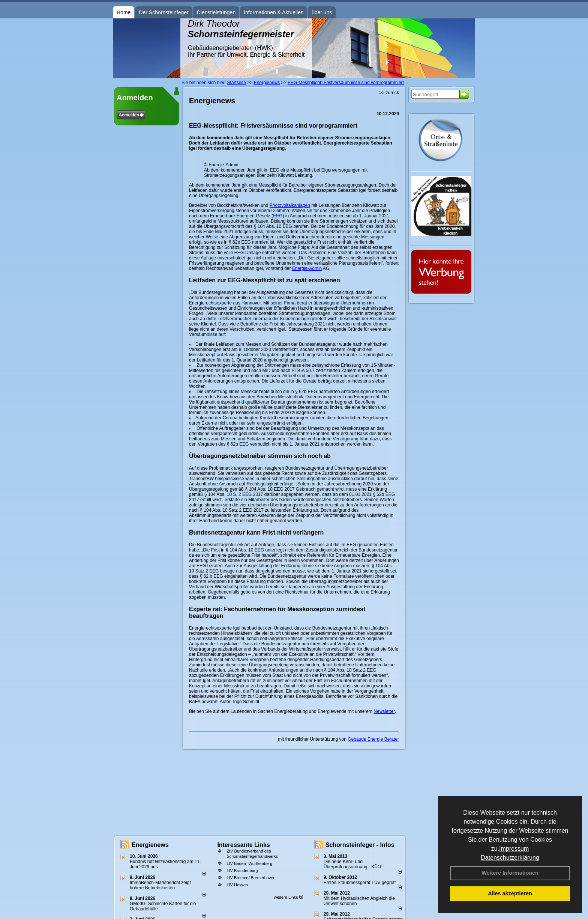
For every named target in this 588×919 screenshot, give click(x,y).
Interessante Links (244, 845)
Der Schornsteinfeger (163, 12)
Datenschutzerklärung (510, 858)
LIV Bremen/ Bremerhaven (251, 878)
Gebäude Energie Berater (373, 739)
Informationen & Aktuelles (274, 12)
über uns (322, 12)
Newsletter (384, 711)
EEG (278, 216)
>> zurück (389, 93)
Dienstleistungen (216, 12)
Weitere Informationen (510, 873)
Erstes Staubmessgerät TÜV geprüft (360, 883)
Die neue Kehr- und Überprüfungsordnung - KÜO (352, 864)
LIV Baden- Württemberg (249, 863)
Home (124, 12)
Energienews (150, 845)
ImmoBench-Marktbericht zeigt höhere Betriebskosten (160, 885)
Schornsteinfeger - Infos (360, 845)
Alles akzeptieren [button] (510, 893)
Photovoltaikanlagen (290, 205)
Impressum (514, 849)
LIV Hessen (237, 885)
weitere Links (288, 897)
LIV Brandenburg (242, 871)
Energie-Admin (307, 268)
